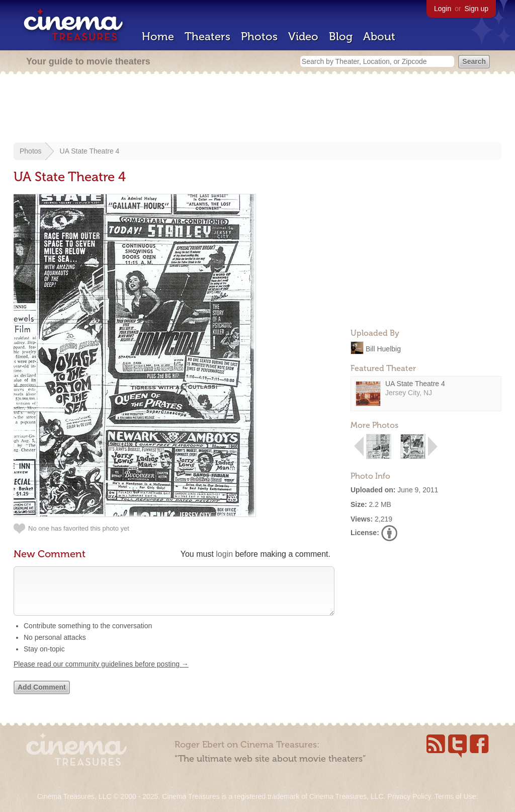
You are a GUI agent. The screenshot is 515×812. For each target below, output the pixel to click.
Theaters (207, 36)
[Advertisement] (257, 109)
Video (303, 36)
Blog (341, 36)
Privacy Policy (409, 796)
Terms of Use (455, 796)
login (224, 554)
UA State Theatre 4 (90, 151)
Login (443, 9)
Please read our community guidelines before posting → (101, 674)
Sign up (477, 9)
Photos (259, 36)
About (379, 36)
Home (158, 36)
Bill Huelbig (383, 348)
